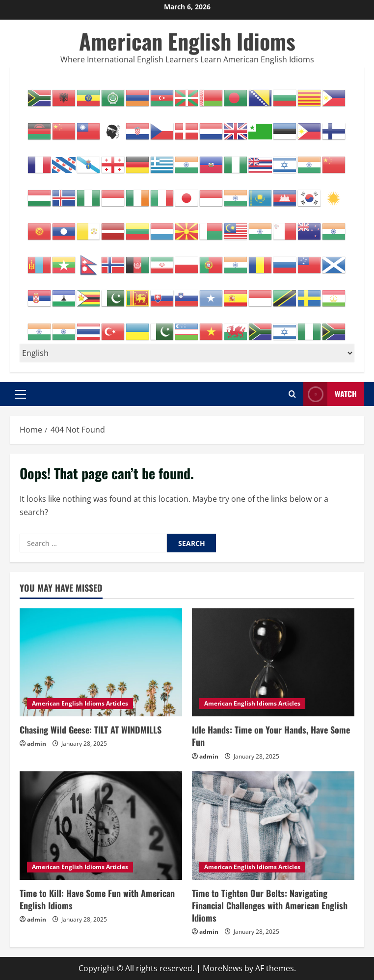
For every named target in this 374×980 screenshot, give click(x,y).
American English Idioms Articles (80, 703)
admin (37, 744)
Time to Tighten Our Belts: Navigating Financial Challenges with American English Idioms (270, 905)
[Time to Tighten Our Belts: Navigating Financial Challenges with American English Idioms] (273, 826)
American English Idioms (187, 41)
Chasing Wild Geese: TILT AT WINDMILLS (91, 730)
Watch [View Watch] (330, 394)
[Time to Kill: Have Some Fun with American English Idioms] (101, 826)
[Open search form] (292, 394)
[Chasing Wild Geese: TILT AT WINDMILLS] (101, 663)
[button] (20, 394)
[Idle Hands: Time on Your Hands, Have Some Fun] (273, 663)
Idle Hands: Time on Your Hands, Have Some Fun (271, 736)
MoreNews (223, 968)
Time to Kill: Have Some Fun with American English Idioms (97, 899)
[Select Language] (187, 353)
